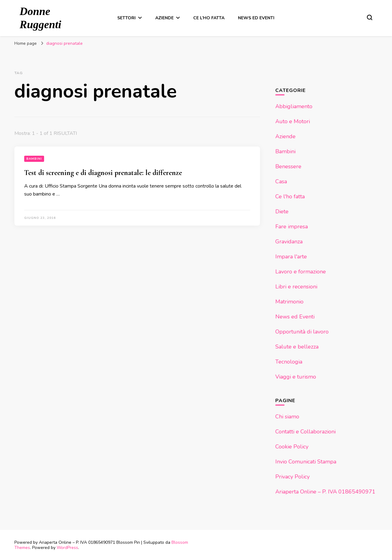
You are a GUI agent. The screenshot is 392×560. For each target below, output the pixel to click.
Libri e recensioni (296, 287)
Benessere (288, 166)
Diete (282, 211)
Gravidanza (289, 242)
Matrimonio (289, 302)
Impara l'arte (291, 257)
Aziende (164, 18)
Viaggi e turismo (296, 377)
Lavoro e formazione (301, 272)
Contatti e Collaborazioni (305, 432)
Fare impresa (292, 227)
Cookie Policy (292, 447)
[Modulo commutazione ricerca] (370, 17)
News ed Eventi (256, 18)
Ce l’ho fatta (209, 18)
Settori (126, 18)
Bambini (34, 159)
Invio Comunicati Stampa (306, 462)
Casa (281, 181)
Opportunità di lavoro (302, 332)
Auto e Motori (293, 121)
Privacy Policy (292, 477)
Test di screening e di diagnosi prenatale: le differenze (103, 173)
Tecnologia (289, 362)
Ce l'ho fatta (290, 196)
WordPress (67, 548)
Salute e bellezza (297, 347)
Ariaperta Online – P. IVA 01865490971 (325, 492)
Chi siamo (287, 417)
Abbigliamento (294, 106)
